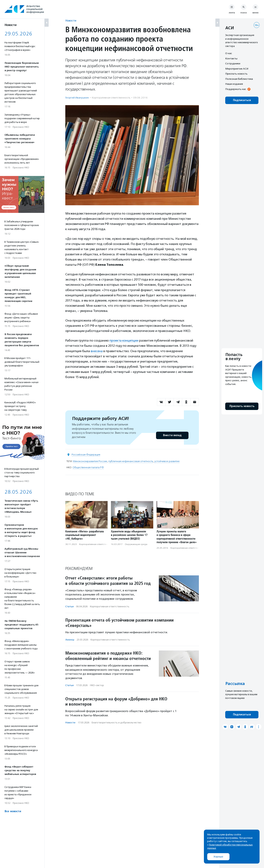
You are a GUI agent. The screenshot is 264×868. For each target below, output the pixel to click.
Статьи (69, 606)
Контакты (231, 58)
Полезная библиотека (239, 79)
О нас (229, 53)
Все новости (13, 811)
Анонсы (70, 639)
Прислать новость (236, 74)
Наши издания (234, 84)
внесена (97, 351)
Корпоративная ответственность (111, 98)
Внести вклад (172, 435)
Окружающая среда (136, 544)
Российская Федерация (86, 454)
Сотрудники (233, 63)
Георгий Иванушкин (77, 98)
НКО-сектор (97, 685)
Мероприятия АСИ (237, 69)
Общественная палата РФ (88, 467)
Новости (71, 20)
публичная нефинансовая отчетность (131, 461)
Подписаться (242, 100)
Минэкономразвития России (90, 461)
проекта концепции (124, 340)
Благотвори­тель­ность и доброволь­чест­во (117, 722)
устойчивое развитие (167, 461)
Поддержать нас (236, 89)
